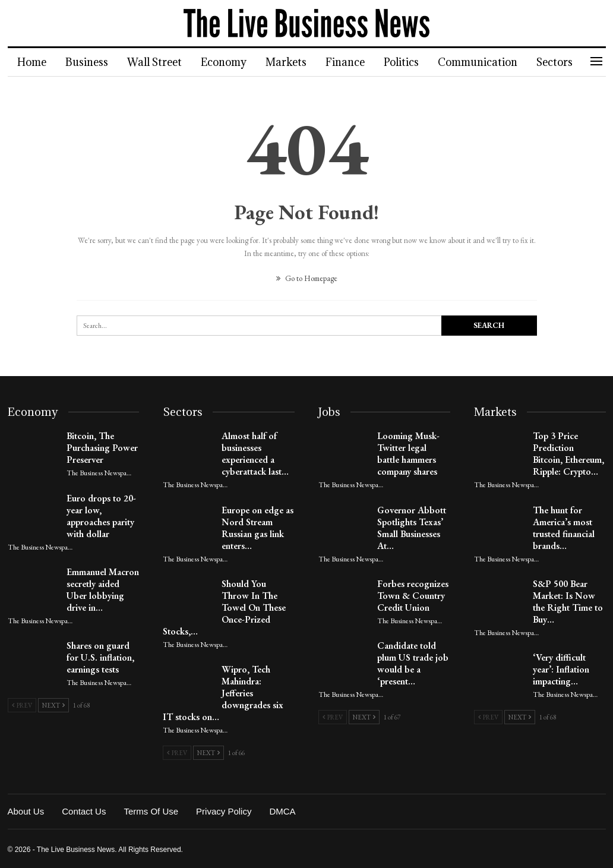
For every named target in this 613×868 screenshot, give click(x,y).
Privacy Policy (224, 811)
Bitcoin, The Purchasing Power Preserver (102, 448)
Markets (293, 62)
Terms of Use (151, 811)
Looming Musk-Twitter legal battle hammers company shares (408, 454)
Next (53, 705)
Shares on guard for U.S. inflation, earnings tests (100, 657)
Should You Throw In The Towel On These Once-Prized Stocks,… (224, 607)
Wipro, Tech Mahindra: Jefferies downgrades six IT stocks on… (223, 693)
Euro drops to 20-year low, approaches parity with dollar (101, 516)
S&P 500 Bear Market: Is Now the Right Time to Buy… (568, 602)
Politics (412, 62)
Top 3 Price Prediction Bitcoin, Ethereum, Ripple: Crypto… (568, 454)
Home (32, 62)
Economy (229, 62)
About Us (26, 811)
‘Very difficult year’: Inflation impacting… (561, 669)
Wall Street (158, 62)
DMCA (282, 811)
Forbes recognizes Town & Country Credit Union (413, 596)
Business (89, 62)
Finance (354, 62)
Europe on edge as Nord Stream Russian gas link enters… (257, 528)
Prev (22, 705)
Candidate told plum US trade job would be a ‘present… (413, 663)
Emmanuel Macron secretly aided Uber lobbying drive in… (103, 590)
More (564, 62)
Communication (490, 62)
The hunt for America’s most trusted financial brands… (564, 528)
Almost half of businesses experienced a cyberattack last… (255, 454)
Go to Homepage (307, 278)
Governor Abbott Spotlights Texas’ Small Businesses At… (412, 528)
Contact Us (84, 811)
